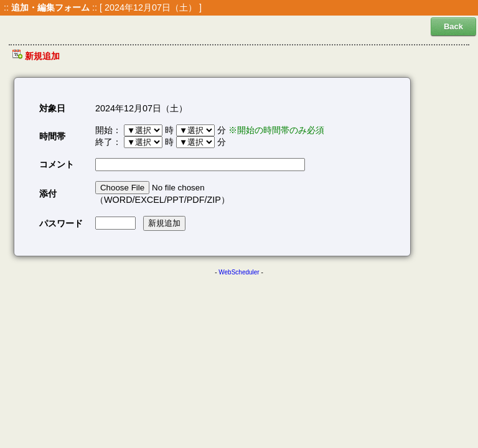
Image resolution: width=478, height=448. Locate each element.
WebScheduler (239, 272)
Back (453, 26)
